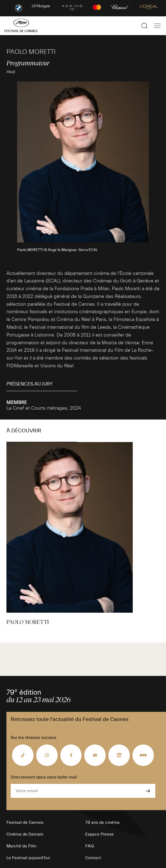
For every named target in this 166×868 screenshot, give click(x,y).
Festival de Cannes (25, 822)
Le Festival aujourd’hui (28, 858)
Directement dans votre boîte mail (44, 777)
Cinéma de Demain (25, 834)
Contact (93, 858)
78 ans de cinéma (102, 822)
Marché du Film (21, 846)
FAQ (90, 846)
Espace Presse (99, 834)
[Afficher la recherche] (145, 26)
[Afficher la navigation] (157, 26)
